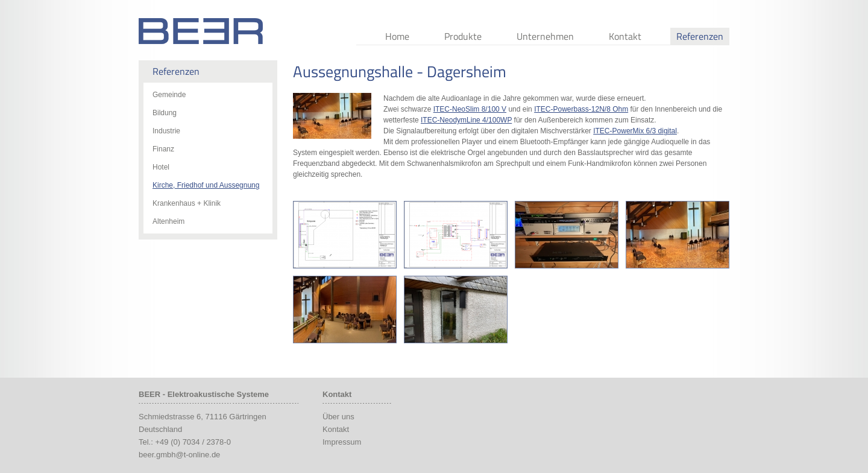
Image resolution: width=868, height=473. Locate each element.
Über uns (338, 417)
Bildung (165, 113)
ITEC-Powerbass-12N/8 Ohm (581, 109)
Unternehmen (545, 36)
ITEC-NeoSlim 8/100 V (470, 109)
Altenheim (168, 221)
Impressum (342, 442)
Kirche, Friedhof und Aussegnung (206, 185)
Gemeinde (169, 95)
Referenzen (700, 36)
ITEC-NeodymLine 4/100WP (466, 120)
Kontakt (625, 36)
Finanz (163, 149)
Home (397, 36)
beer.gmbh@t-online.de (179, 455)
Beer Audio (201, 31)
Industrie (166, 131)
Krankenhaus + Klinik (187, 203)
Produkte (463, 36)
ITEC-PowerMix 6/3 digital (635, 131)
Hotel (161, 167)
